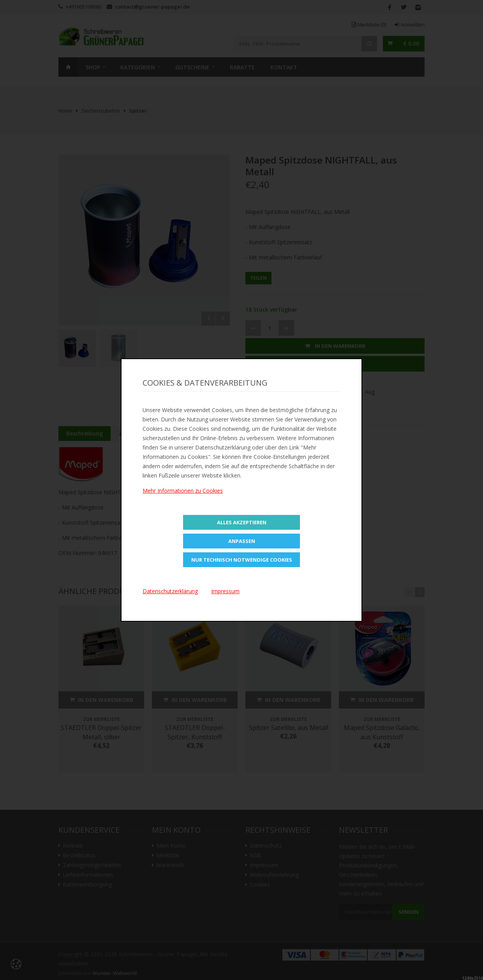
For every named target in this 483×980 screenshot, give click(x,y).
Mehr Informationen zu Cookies (183, 491)
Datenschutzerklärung (170, 591)
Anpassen (242, 541)
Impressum (225, 591)
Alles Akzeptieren (242, 522)
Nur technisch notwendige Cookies (242, 560)
